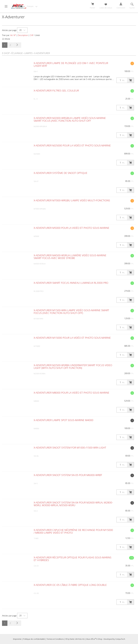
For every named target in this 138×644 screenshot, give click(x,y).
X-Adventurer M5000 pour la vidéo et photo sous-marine (71, 228)
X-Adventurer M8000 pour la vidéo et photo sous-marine (71, 393)
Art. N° (13, 35)
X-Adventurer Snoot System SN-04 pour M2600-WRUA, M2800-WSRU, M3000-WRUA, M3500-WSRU (73, 504)
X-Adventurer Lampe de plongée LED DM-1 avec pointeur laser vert (71, 64)
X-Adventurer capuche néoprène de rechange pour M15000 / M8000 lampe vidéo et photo (73, 531)
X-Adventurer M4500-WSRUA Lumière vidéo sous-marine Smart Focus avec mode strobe (70, 257)
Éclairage (17, 53)
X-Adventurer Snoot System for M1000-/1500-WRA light (70, 448)
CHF (32, 35)
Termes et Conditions (55, 639)
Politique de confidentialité (34, 639)
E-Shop (6, 53)
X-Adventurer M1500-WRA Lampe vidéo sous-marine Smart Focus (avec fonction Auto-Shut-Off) (71, 312)
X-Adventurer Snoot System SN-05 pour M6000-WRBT (68, 475)
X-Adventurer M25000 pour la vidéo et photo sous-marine (72, 145)
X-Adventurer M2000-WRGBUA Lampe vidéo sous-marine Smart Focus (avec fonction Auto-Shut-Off (70, 119)
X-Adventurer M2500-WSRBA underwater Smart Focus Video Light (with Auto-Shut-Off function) (73, 367)
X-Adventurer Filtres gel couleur (56, 91)
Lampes (28, 53)
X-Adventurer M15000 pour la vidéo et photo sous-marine (72, 338)
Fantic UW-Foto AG (77, 639)
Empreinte (17, 639)
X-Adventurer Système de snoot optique (61, 173)
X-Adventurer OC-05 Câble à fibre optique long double (70, 585)
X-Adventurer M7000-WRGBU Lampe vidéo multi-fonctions (72, 200)
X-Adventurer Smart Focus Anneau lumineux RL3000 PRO (71, 283)
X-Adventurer (42, 53)
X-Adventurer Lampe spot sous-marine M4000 (63, 420)
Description (23, 35)
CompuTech (120, 639)
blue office (91, 639)
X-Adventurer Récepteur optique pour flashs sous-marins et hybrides (73, 559)
